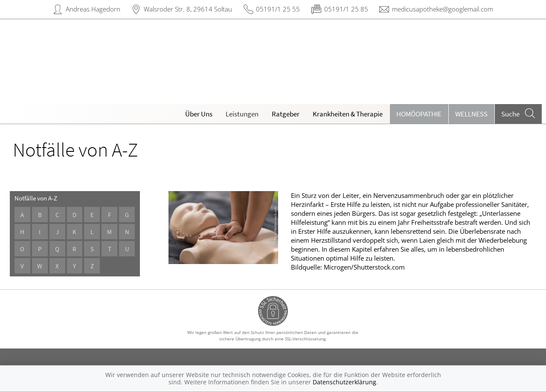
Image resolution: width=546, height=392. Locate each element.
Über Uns (199, 114)
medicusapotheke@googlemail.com (443, 9)
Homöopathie (419, 114)
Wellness (471, 114)
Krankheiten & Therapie (348, 114)
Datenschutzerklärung (344, 382)
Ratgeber (286, 114)
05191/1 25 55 (278, 9)
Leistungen (242, 114)
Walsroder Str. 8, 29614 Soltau (188, 9)
